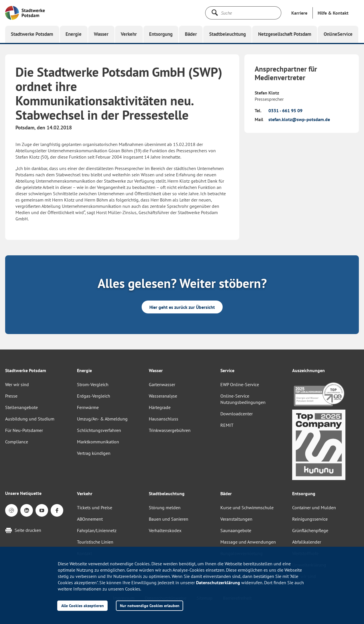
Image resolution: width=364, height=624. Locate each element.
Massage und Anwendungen (248, 542)
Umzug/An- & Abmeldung (102, 419)
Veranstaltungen (236, 519)
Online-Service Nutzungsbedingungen (243, 399)
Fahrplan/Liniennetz (97, 530)
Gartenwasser (162, 384)
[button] (333, 13)
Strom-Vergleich (93, 384)
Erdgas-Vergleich (94, 396)
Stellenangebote (21, 407)
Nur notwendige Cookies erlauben (150, 606)
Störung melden (165, 508)
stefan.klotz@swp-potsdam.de (299, 119)
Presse (11, 396)
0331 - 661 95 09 (285, 110)
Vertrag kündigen (94, 453)
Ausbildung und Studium (30, 419)
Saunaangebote (236, 530)
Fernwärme (88, 407)
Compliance (17, 442)
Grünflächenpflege (310, 530)
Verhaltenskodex (165, 530)
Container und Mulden (314, 508)
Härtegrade (160, 407)
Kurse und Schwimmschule (247, 508)
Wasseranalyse (163, 396)
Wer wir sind (17, 384)
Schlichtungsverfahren (99, 430)
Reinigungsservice (310, 519)
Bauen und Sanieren (169, 519)
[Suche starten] (215, 13)
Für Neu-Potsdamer (24, 430)
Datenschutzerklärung (218, 582)
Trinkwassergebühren (170, 430)
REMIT (227, 425)
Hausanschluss (164, 419)
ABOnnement (90, 519)
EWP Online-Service (240, 384)
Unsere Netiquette (23, 493)
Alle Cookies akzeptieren (83, 606)
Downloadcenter (237, 414)
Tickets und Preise (95, 508)
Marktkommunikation (98, 442)
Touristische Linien (95, 542)
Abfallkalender (307, 542)
